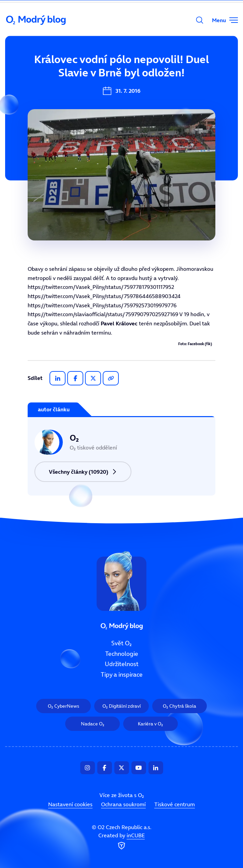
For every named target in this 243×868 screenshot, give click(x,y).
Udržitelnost (122, 664)
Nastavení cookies (70, 804)
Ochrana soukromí (123, 804)
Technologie (122, 653)
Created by (121, 841)
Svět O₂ (121, 643)
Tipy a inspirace (122, 675)
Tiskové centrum (175, 804)
